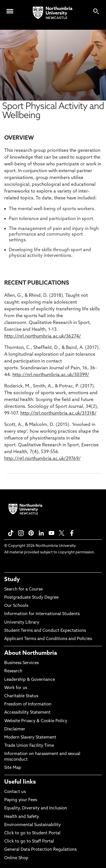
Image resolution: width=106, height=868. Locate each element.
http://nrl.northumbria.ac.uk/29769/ (42, 459)
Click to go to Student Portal (32, 833)
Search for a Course (23, 589)
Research (13, 671)
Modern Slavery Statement (30, 738)
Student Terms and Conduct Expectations (45, 631)
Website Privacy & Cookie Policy (36, 721)
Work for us (16, 688)
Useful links (20, 782)
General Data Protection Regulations (40, 850)
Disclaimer (15, 729)
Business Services (21, 663)
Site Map (13, 768)
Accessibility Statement (27, 713)
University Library (22, 623)
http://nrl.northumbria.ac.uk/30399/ (51, 375)
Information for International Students (42, 614)
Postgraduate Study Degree (31, 598)
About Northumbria (31, 653)
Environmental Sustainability (33, 825)
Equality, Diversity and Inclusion (36, 808)
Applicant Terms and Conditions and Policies (48, 639)
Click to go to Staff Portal (29, 842)
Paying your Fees (21, 800)
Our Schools (16, 606)
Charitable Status (21, 696)
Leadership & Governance (30, 680)
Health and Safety (22, 817)
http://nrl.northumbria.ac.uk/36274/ (43, 336)
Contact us (15, 792)
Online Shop (16, 858)
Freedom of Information (28, 704)
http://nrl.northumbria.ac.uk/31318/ (58, 413)
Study (12, 580)
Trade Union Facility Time (29, 746)
